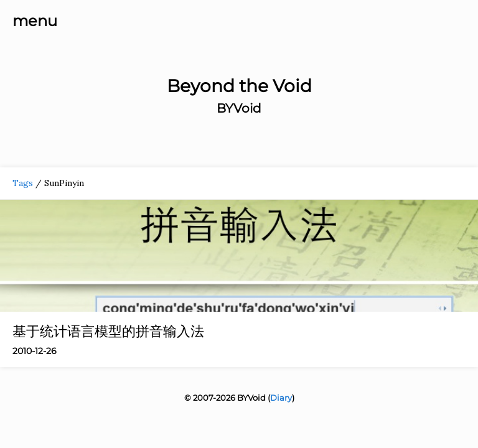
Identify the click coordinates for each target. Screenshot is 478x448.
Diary (281, 398)
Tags (23, 183)
